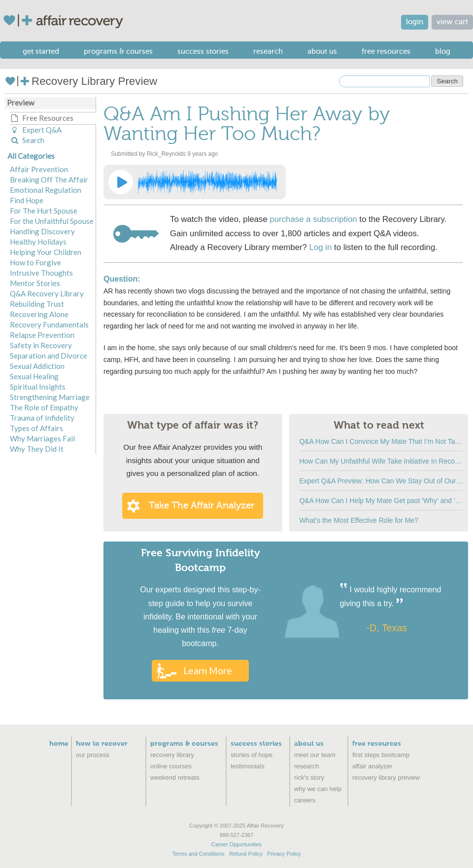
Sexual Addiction (37, 366)
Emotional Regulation (46, 190)
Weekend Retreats (175, 778)
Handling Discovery (42, 231)
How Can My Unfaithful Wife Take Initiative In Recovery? (381, 461)
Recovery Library (172, 755)
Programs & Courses (118, 51)
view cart (452, 22)
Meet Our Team (315, 755)
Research (268, 51)
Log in (321, 247)
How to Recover (102, 744)
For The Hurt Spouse (44, 211)
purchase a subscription (313, 219)
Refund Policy (246, 854)
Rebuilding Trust (37, 304)
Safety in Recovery (41, 345)
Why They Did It (37, 449)
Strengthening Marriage (50, 397)
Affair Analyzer (372, 766)
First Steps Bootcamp (381, 755)
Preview (21, 103)
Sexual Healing (34, 376)
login (415, 22)
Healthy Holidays (38, 242)
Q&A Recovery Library (47, 293)
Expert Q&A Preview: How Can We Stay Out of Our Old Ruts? (381, 481)
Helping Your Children (46, 252)
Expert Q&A (36, 130)
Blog (443, 51)
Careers (305, 800)
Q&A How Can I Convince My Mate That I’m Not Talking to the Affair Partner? (381, 441)
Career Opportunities (236, 844)
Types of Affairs (36, 428)
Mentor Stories (35, 283)
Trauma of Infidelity (42, 418)
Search (27, 140)
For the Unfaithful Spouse (52, 221)
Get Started (41, 51)
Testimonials (248, 766)
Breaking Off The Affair (49, 180)
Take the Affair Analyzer (202, 506)
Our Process (93, 755)
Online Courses (171, 766)
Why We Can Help (318, 789)
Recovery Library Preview (81, 81)
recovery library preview (386, 778)
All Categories (31, 156)
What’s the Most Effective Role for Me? (358, 520)
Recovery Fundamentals (49, 325)
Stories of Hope (252, 755)
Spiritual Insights (38, 387)
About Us (322, 51)
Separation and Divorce (49, 356)
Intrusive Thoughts (41, 273)
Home (59, 744)
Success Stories (203, 51)
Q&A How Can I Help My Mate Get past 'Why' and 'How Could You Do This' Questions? (381, 501)
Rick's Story (309, 778)
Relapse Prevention (42, 335)
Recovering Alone (39, 314)
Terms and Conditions (198, 854)
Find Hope (27, 200)
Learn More (208, 670)
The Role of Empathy (44, 407)
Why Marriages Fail (42, 438)
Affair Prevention (39, 169)
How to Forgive (35, 262)
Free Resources (386, 51)
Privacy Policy (284, 854)
